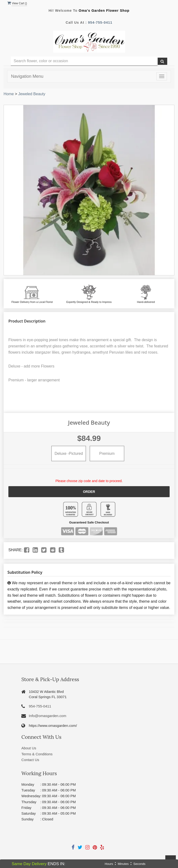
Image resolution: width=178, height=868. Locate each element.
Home (9, 94)
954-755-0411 (100, 22)
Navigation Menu (27, 76)
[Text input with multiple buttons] (84, 61)
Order (89, 492)
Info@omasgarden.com (47, 716)
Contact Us (30, 760)
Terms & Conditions (37, 754)
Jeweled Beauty (32, 94)
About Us (29, 748)
